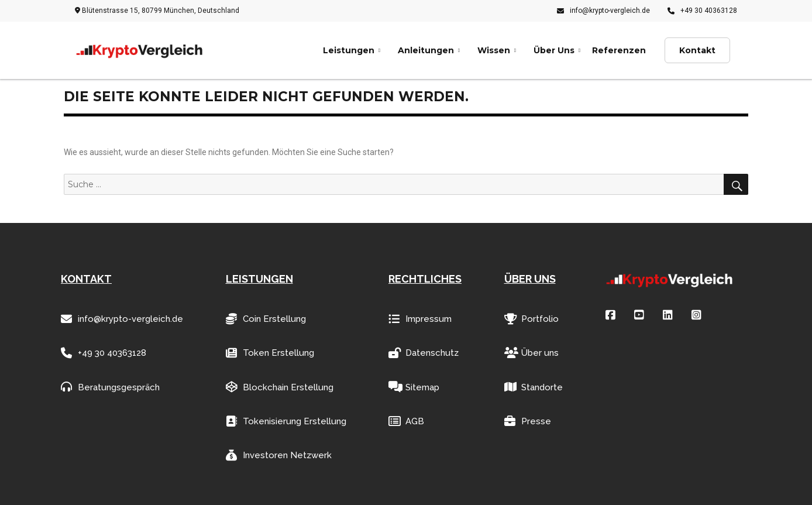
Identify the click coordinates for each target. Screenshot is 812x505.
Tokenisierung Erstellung (286, 422)
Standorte (534, 387)
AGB (406, 422)
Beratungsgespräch (110, 387)
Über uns (531, 353)
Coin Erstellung (266, 319)
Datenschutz (424, 353)
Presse (528, 422)
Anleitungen (426, 50)
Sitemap (414, 387)
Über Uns (554, 50)
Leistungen (349, 50)
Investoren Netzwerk (279, 456)
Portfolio (531, 319)
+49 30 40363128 (702, 11)
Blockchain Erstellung (280, 387)
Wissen (494, 50)
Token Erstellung (270, 353)
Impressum (420, 319)
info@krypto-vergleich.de (603, 11)
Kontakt (697, 50)
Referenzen (619, 50)
